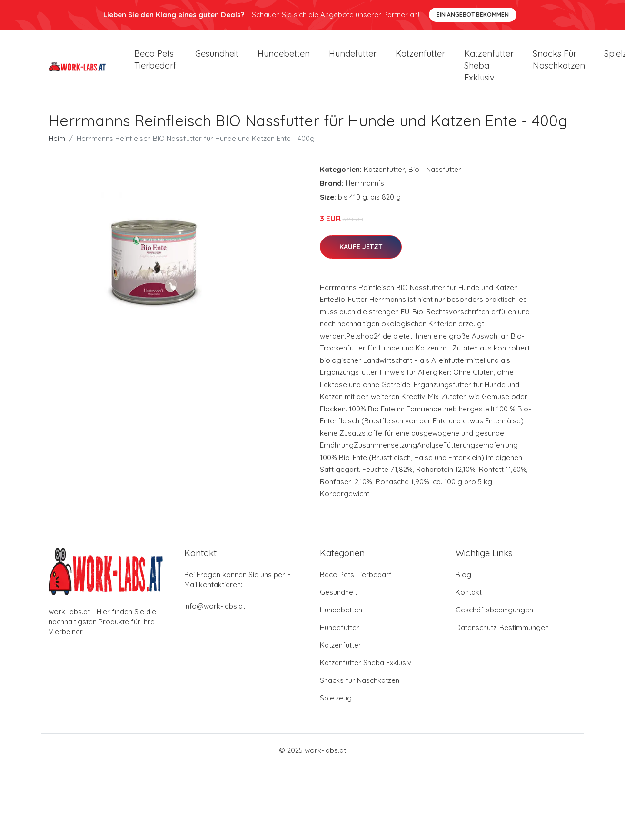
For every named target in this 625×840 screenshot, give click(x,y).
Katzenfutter (420, 57)
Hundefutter (353, 57)
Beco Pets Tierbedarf (155, 63)
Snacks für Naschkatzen (559, 63)
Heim (57, 145)
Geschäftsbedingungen (494, 616)
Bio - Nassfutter (435, 176)
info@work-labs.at (215, 613)
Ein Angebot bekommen (473, 15)
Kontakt (469, 599)
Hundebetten (284, 57)
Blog (463, 581)
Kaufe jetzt (361, 253)
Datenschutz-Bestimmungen (502, 634)
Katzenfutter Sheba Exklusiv (489, 69)
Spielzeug (336, 705)
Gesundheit (217, 57)
